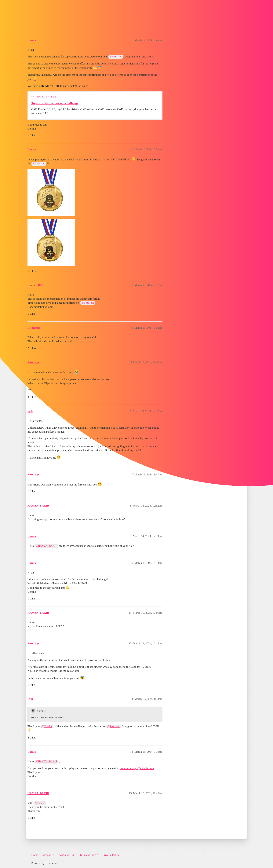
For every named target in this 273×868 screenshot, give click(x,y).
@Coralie (47, 726)
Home (35, 855)
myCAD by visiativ (47, 97)
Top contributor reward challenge (55, 103)
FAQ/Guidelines (67, 855)
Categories (48, 855)
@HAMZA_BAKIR (46, 546)
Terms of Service (89, 855)
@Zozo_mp (116, 57)
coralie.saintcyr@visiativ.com (137, 768)
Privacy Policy (111, 855)
